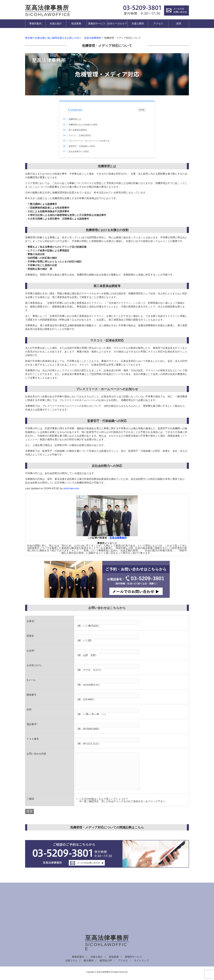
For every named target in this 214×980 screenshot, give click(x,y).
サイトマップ (141, 962)
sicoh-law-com (71, 490)
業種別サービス (97, 24)
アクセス (158, 24)
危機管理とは (80, 119)
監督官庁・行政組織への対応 (88, 146)
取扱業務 (76, 24)
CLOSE (142, 110)
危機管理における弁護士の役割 (89, 125)
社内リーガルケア (117, 24)
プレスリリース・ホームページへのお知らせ (95, 141)
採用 (179, 24)
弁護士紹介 (56, 24)
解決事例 (89, 962)
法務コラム (71, 962)
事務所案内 (35, 24)
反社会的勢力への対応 (84, 151)
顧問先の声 (106, 962)
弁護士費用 (138, 24)
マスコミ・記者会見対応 (86, 135)
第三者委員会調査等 (83, 130)
